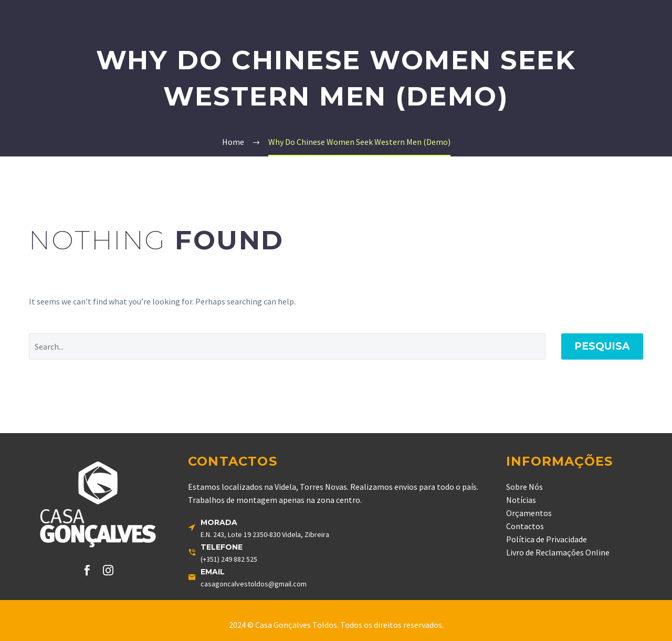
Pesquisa (602, 346)
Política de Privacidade (547, 539)
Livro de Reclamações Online (558, 552)
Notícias (521, 500)
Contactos (525, 526)
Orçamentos (529, 513)
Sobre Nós (524, 487)
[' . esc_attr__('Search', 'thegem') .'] (287, 346)
